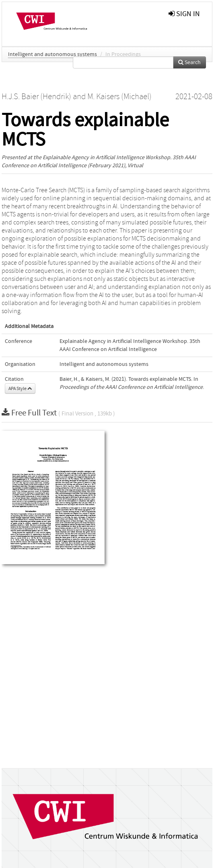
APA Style (20, 388)
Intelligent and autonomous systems (52, 54)
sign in (184, 14)
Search (189, 62)
